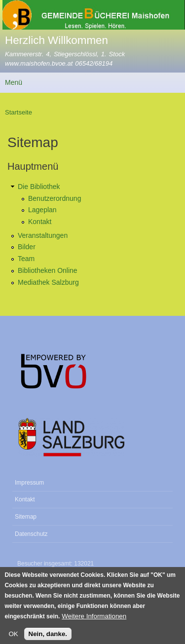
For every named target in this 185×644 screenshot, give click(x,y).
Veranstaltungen (43, 235)
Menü (14, 82)
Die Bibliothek (39, 187)
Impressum (29, 483)
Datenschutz (31, 534)
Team (26, 259)
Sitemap (26, 517)
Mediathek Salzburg (48, 282)
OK (13, 638)
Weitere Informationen (94, 620)
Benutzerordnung (55, 198)
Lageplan (42, 210)
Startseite (18, 112)
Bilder (27, 247)
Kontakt (40, 222)
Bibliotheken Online (48, 270)
